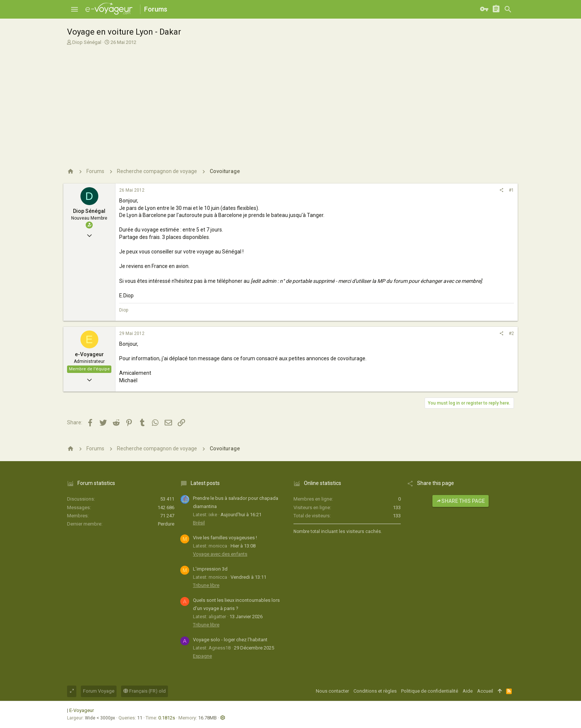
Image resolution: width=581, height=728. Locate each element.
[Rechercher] (508, 9)
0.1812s (167, 718)
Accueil (485, 691)
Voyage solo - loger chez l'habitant (230, 640)
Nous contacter (332, 691)
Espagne (202, 656)
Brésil (199, 523)
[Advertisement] (290, 103)
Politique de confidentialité (430, 691)
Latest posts (205, 483)
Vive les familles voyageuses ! (225, 538)
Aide (468, 691)
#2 (511, 333)
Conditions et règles (375, 691)
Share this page (461, 501)
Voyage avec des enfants (220, 554)
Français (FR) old (145, 691)
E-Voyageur (82, 710)
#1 (511, 190)
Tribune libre (206, 585)
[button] (74, 9)
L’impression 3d (210, 569)
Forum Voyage (99, 691)
